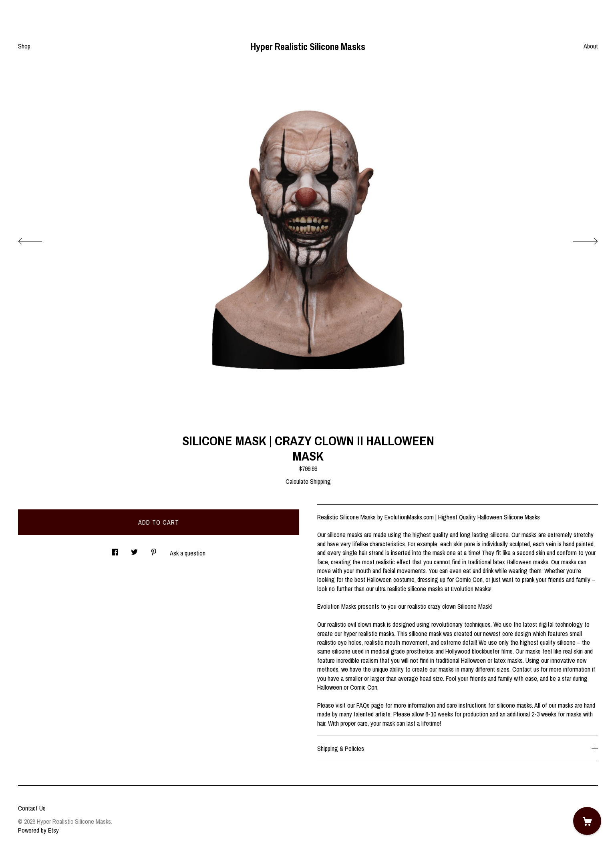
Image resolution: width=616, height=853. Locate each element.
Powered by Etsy (38, 830)
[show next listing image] (578, 239)
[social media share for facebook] (115, 550)
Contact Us (32, 808)
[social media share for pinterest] (154, 550)
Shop (24, 46)
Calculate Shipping (308, 481)
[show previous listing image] (38, 239)
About (591, 46)
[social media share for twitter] (134, 550)
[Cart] (587, 821)
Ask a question (188, 553)
